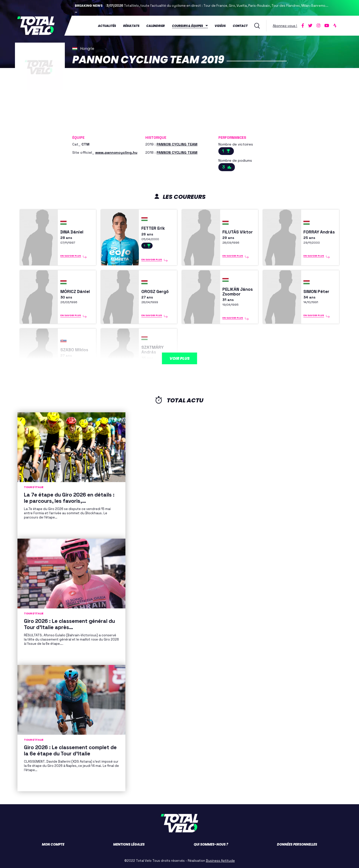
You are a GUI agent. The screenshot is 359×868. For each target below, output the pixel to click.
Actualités (107, 26)
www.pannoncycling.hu (116, 152)
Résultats (131, 26)
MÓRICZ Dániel (75, 292)
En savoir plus (71, 256)
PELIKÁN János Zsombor (238, 292)
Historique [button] (156, 138)
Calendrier (156, 26)
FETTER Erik (153, 228)
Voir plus (180, 358)
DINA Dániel (72, 232)
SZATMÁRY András (152, 350)
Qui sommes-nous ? (211, 844)
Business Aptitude (220, 861)
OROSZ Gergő (155, 292)
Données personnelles (297, 844)
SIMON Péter (316, 292)
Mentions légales (129, 844)
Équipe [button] (78, 138)
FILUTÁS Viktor (238, 232)
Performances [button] (232, 138)
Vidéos (220, 26)
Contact (240, 26)
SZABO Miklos (74, 350)
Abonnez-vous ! (285, 26)
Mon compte (53, 844)
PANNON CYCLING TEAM (177, 144)
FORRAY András (319, 232)
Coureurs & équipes (187, 26)
